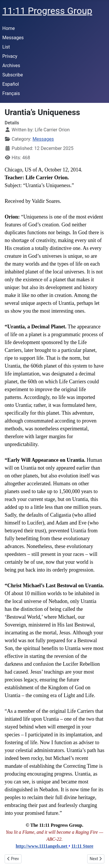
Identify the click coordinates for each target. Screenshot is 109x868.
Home (9, 28)
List (6, 47)
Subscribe (13, 75)
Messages (13, 38)
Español (11, 84)
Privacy (10, 56)
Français (11, 93)
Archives (11, 66)
